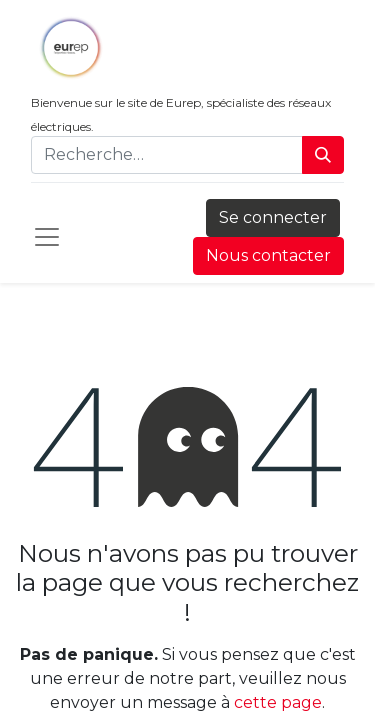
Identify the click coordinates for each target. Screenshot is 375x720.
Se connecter (273, 217)
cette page (278, 702)
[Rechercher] (323, 155)
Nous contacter (268, 255)
